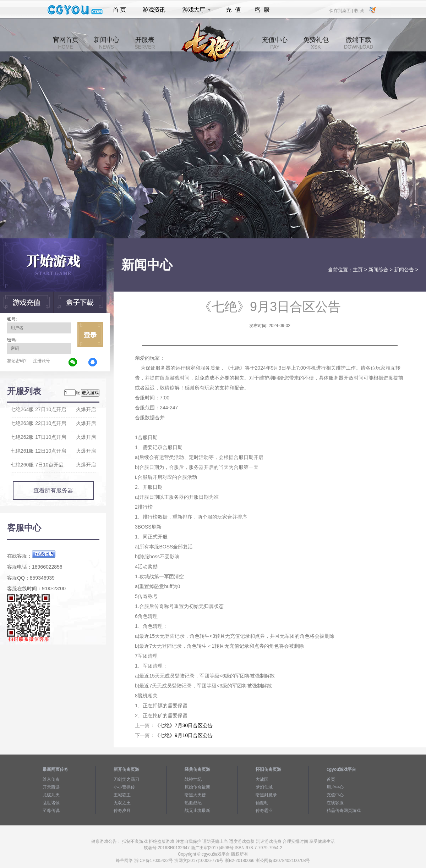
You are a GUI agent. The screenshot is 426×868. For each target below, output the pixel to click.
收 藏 (359, 10)
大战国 (262, 779)
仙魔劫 (262, 803)
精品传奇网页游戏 (344, 811)
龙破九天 (51, 795)
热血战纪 (193, 803)
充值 (233, 10)
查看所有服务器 (53, 490)
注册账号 (42, 361)
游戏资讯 (154, 10)
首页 (119, 10)
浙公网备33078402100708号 (283, 861)
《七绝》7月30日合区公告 (184, 725)
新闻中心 (106, 43)
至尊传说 (51, 811)
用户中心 (335, 787)
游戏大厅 (195, 10)
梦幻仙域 (264, 787)
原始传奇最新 (197, 787)
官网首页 (66, 43)
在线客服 (335, 803)
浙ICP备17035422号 (154, 861)
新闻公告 (404, 270)
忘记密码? (17, 361)
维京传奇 (51, 779)
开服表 (145, 43)
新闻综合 (378, 270)
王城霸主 (122, 795)
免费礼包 (316, 43)
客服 (263, 10)
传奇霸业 (264, 811)
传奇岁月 (122, 811)
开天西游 (51, 787)
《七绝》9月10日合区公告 (184, 735)
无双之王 (122, 803)
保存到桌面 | (342, 10)
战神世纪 (193, 779)
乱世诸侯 (51, 803)
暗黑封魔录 (266, 795)
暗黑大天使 (195, 795)
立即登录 (90, 335)
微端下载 (359, 43)
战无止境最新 (197, 811)
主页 (358, 270)
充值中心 (275, 43)
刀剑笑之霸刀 (126, 779)
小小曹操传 (124, 787)
